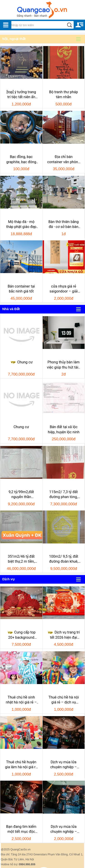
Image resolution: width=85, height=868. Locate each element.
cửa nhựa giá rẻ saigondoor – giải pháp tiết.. (64, 289)
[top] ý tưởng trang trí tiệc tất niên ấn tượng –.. (21, 95)
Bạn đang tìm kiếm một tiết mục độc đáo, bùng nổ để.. (21, 829)
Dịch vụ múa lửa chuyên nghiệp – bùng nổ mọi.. (64, 765)
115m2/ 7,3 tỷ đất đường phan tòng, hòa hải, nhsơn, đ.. (63, 495)
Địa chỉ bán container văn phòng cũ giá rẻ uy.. (64, 160)
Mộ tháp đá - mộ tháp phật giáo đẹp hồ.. (21, 225)
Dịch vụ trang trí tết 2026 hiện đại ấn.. (63, 635)
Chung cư (21, 362)
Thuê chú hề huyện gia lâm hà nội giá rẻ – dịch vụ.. (21, 765)
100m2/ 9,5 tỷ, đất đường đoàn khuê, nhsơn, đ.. (64, 559)
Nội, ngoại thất (14, 39)
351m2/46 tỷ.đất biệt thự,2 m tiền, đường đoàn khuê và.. (21, 559)
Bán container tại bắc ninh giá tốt (21, 289)
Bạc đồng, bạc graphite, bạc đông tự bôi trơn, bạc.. (21, 160)
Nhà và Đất (11, 309)
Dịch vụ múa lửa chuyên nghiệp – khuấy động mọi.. (64, 829)
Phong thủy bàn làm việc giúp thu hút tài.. (64, 365)
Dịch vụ (8, 579)
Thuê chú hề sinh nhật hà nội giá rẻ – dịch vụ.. (21, 700)
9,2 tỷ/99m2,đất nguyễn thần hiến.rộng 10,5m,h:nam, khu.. (21, 495)
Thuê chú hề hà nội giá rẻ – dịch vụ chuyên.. (64, 700)
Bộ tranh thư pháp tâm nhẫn (64, 94)
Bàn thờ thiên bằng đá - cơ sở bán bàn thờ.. (64, 225)
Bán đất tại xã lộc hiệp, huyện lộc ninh (64, 429)
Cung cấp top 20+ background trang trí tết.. (21, 635)
